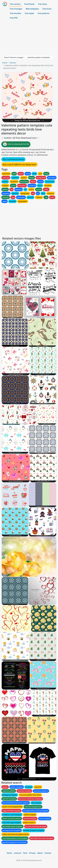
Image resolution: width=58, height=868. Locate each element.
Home (5, 63)
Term (25, 853)
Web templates (32, 9)
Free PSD (14, 18)
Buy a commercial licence (13, 159)
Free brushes (16, 13)
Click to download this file (16, 144)
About (40, 853)
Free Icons (47, 9)
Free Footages (16, 9)
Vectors (13, 63)
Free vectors (15, 4)
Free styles (29, 13)
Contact (48, 853)
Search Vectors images (14, 57)
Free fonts (43, 4)
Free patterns (44, 13)
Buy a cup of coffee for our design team (19, 164)
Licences (18, 853)
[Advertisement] (29, 38)
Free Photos (29, 4)
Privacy (32, 853)
